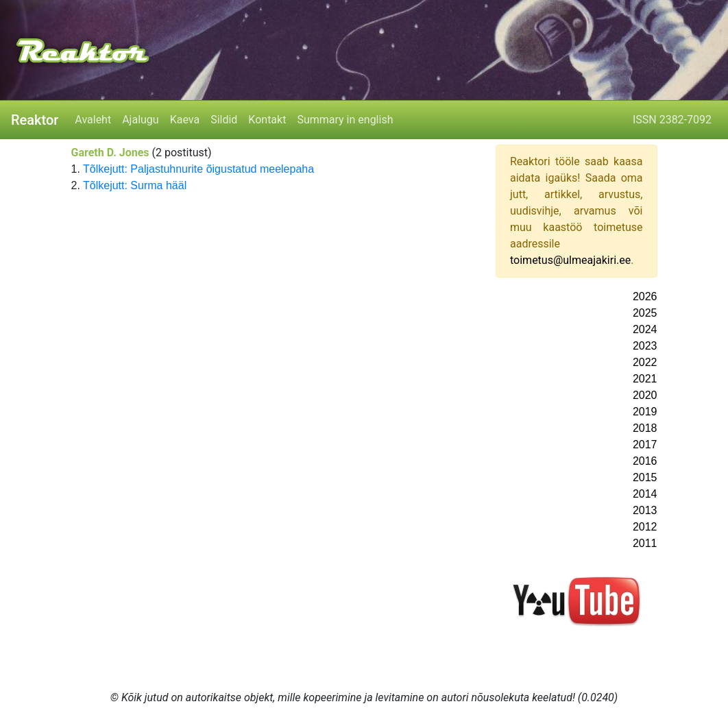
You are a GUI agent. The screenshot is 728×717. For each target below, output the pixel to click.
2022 (645, 362)
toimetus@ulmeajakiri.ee (570, 260)
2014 (645, 494)
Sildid (224, 120)
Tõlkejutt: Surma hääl (135, 185)
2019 (645, 412)
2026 (645, 296)
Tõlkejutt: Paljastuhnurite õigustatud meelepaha (198, 169)
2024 (645, 329)
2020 (645, 395)
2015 (645, 477)
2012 (645, 527)
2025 (645, 313)
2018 (645, 428)
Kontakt (267, 120)
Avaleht (93, 120)
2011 (645, 543)
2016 (645, 461)
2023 (645, 346)
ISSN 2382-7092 (672, 120)
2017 (645, 445)
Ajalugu (140, 120)
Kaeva (185, 120)
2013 (645, 510)
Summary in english (345, 120)
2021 (645, 379)
